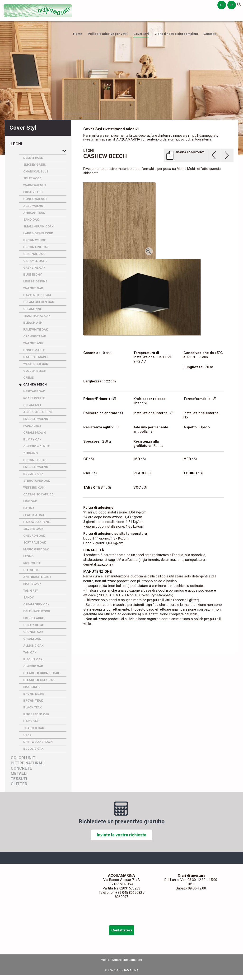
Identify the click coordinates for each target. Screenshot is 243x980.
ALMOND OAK (33, 646)
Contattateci (122, 930)
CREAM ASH (32, 405)
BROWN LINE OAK (36, 247)
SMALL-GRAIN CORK (38, 226)
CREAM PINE (33, 309)
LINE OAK (30, 501)
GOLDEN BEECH (35, 371)
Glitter (19, 784)
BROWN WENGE (35, 240)
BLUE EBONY (33, 274)
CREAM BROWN (35, 433)
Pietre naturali (28, 763)
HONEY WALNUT (35, 199)
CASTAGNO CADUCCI (39, 494)
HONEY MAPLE (34, 350)
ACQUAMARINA (38, 11)
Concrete (21, 768)
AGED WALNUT (34, 206)
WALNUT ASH (33, 343)
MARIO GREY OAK (36, 549)
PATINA (29, 508)
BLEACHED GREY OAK (39, 680)
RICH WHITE (32, 563)
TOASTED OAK (34, 728)
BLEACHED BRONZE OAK (41, 673)
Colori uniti (24, 758)
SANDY (28, 597)
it (222, 5)
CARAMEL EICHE (35, 261)
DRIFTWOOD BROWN (38, 742)
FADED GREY (32, 426)
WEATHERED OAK (36, 364)
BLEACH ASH (33, 323)
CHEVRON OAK (34, 536)
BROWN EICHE (34, 694)
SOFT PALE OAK (35, 542)
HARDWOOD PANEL (37, 522)
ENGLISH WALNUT (37, 419)
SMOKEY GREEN (35, 165)
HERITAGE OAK (34, 391)
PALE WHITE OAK (35, 329)
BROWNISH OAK (35, 460)
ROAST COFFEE (34, 398)
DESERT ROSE (33, 158)
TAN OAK (30, 652)
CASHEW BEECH (35, 384)
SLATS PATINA (34, 515)
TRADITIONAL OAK (37, 316)
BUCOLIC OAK (33, 474)
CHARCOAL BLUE (36, 171)
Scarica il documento (190, 152)
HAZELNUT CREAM (37, 295)
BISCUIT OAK (33, 659)
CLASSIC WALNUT (36, 446)
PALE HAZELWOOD (37, 611)
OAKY (27, 735)
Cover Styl (141, 34)
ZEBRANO (30, 453)
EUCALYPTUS (33, 192)
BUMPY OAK (32, 439)
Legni (16, 144)
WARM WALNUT (35, 185)
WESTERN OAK (34, 488)
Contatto (210, 34)
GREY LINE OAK (34, 268)
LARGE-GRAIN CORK (38, 233)
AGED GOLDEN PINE (38, 412)
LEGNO (28, 556)
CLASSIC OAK (33, 666)
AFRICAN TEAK (34, 213)
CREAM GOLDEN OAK (39, 302)
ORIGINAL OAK (34, 254)
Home (78, 34)
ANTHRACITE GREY (37, 577)
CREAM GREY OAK (36, 604)
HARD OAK (31, 721)
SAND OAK (31, 220)
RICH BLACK (32, 584)
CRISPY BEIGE (33, 625)
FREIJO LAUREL (34, 618)
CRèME (28, 378)
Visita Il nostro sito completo (176, 34)
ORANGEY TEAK (35, 336)
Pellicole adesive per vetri (108, 34)
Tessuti (19, 779)
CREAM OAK (32, 639)
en (232, 5)
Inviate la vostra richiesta (122, 835)
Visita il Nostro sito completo (122, 960)
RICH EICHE (32, 687)
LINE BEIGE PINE (35, 281)
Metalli (19, 774)
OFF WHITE (31, 570)
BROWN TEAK (33, 701)
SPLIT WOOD (32, 178)
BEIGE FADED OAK (36, 714)
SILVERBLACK (33, 529)
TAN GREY (31, 591)
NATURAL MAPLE (36, 357)
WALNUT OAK (33, 288)
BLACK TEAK (32, 707)
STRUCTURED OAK (37, 481)
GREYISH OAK (33, 632)
